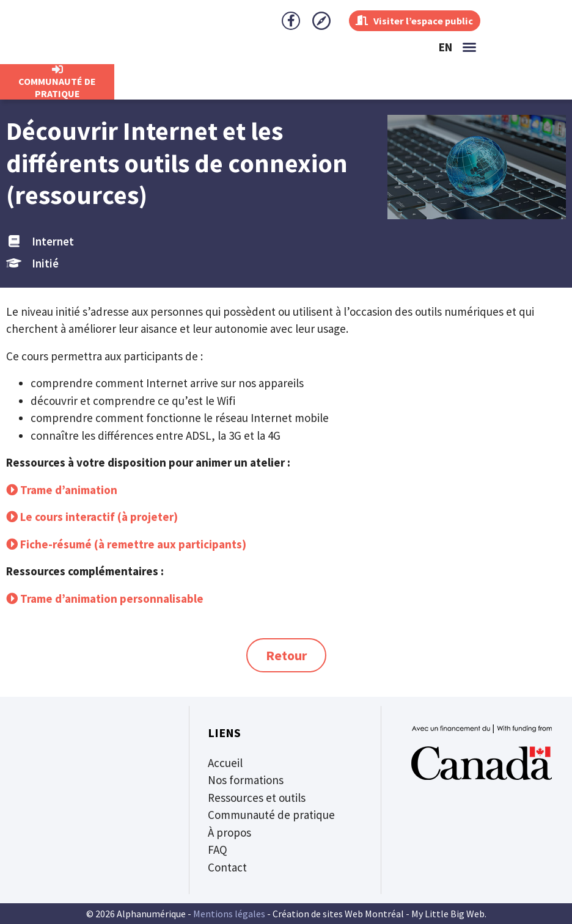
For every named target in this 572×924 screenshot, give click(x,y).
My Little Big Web (448, 914)
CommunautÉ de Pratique (57, 87)
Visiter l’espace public (409, 20)
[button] (469, 47)
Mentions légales (229, 914)
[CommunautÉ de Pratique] (57, 70)
